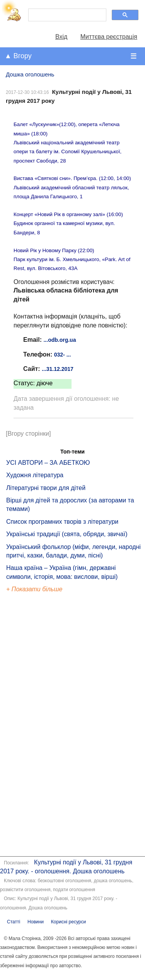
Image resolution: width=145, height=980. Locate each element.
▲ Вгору (18, 56)
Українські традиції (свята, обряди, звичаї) (67, 534)
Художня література (35, 475)
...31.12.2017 (58, 369)
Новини (36, 922)
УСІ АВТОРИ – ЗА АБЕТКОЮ (48, 463)
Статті (14, 922)
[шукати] (67, 15)
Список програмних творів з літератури (62, 522)
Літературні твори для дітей (46, 488)
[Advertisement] (42, 726)
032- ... (63, 355)
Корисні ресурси (68, 922)
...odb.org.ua (60, 340)
